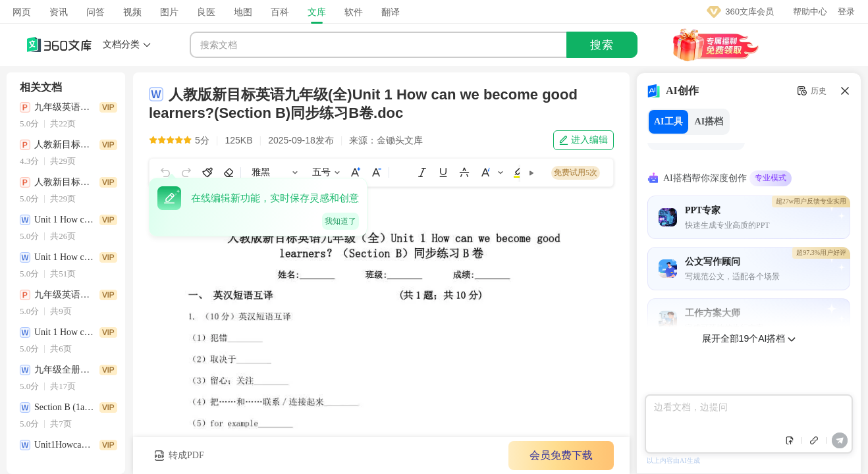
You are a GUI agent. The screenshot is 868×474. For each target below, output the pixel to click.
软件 (354, 12)
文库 (317, 12)
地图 (243, 12)
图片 (169, 12)
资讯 (59, 12)
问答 (95, 12)
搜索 (602, 45)
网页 (22, 12)
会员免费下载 (561, 455)
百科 (280, 12)
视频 (132, 12)
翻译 (391, 12)
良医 (206, 12)
